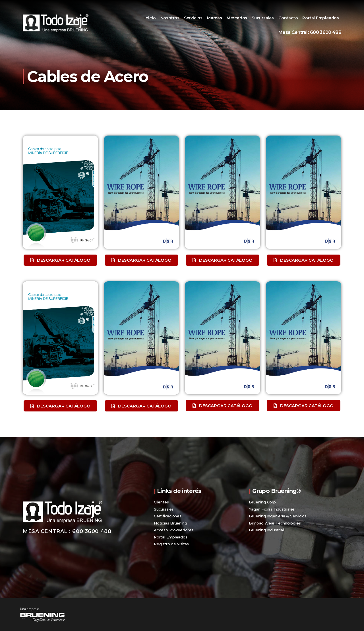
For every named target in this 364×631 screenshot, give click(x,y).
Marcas (215, 18)
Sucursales (263, 18)
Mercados (237, 18)
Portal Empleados (321, 18)
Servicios (193, 18)
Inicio (150, 18)
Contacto (288, 18)
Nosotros (170, 18)
